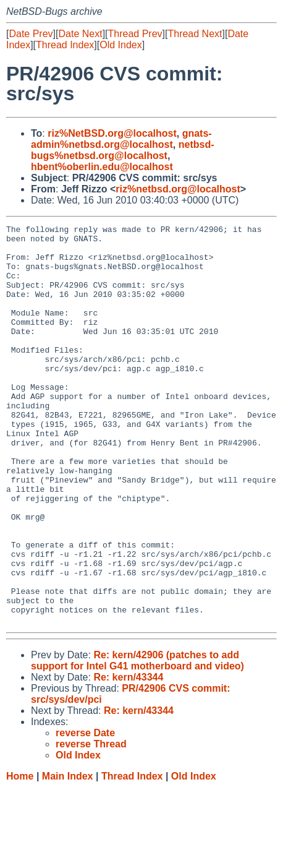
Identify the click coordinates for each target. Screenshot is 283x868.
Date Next (80, 34)
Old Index (120, 45)
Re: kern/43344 (128, 757)
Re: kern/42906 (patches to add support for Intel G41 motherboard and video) (137, 740)
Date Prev (31, 34)
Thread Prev (135, 34)
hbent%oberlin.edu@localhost (102, 167)
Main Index (68, 856)
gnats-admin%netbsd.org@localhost (121, 139)
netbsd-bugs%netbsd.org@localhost (123, 150)
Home (20, 856)
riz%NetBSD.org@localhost (112, 133)
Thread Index (65, 45)
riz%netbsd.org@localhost (178, 189)
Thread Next (195, 34)
